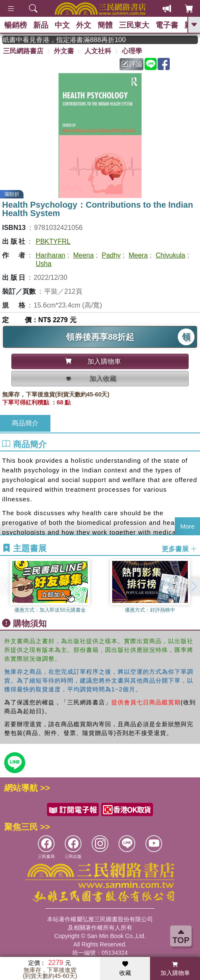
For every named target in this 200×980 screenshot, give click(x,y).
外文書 (64, 51)
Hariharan (50, 255)
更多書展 (179, 549)
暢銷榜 (16, 25)
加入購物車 (175, 969)
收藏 (125, 969)
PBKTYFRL (53, 241)
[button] (194, 586)
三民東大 (134, 25)
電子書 (167, 25)
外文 (84, 25)
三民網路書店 (23, 51)
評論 (132, 64)
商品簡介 (25, 423)
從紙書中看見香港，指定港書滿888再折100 (75, 40)
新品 (41, 25)
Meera (138, 255)
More (187, 526)
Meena (83, 255)
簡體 (105, 25)
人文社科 (98, 51)
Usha (43, 264)
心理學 (132, 51)
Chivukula (170, 255)
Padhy (111, 255)
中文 (62, 25)
